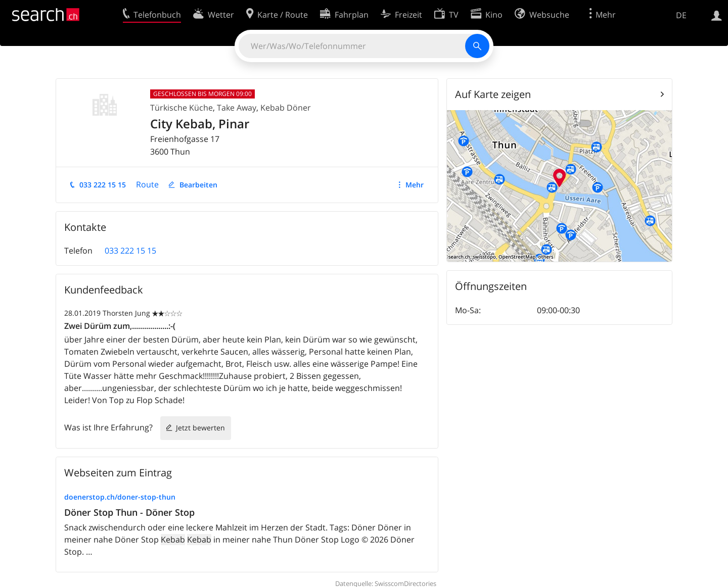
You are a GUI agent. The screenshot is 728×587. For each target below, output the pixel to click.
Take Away (237, 108)
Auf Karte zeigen (493, 94)
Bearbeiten (198, 185)
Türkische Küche (181, 108)
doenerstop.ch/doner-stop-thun (120, 497)
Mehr (415, 185)
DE (681, 15)
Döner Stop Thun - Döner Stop (129, 512)
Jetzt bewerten (200, 428)
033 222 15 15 (103, 185)
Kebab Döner (286, 108)
